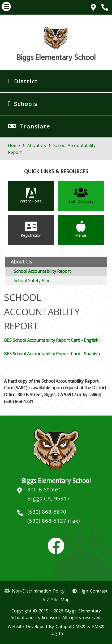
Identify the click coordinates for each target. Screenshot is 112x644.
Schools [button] (26, 104)
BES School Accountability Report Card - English (51, 340)
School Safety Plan (32, 280)
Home (14, 145)
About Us (37, 145)
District (26, 81)
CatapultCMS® (71, 626)
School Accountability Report (42, 271)
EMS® (98, 626)
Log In (56, 633)
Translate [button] (35, 126)
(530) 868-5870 (47, 512)
